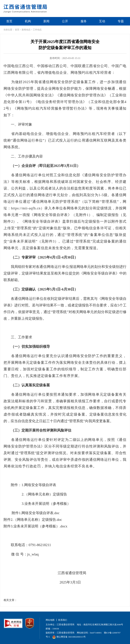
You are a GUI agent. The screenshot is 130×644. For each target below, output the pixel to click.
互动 (102, 21)
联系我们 (63, 620)
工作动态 (37, 30)
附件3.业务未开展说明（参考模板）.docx (35, 526)
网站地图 (50, 620)
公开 (65, 21)
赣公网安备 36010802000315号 (69, 637)
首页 (9, 21)
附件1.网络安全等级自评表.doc (36, 513)
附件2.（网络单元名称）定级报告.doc (33, 520)
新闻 (46, 21)
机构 (28, 21)
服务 (84, 21)
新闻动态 (26, 30)
